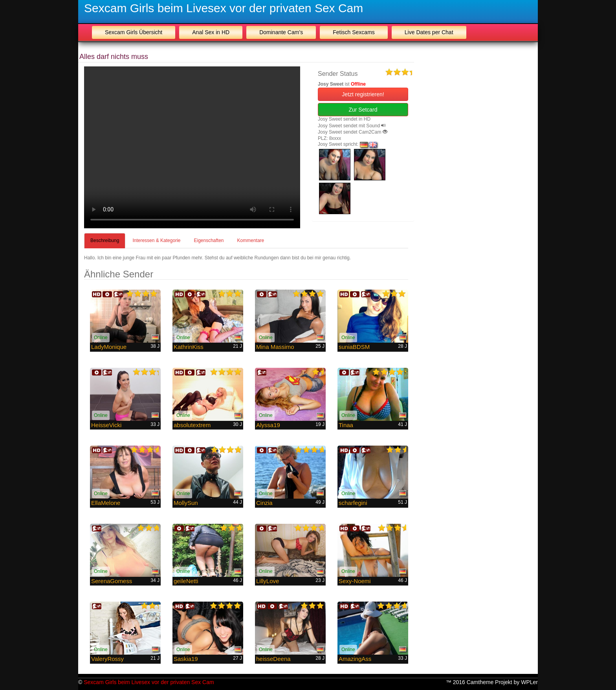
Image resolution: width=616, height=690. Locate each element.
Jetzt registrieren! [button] (363, 94)
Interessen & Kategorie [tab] (156, 240)
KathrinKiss (189, 347)
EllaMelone (106, 503)
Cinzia (264, 503)
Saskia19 (186, 659)
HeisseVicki (106, 425)
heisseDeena (273, 659)
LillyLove (268, 581)
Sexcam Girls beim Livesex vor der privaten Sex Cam (224, 8)
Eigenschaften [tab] (209, 240)
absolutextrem (192, 425)
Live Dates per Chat (429, 32)
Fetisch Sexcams (354, 32)
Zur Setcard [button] (363, 110)
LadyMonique (109, 347)
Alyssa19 (268, 425)
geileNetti (186, 581)
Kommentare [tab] (251, 240)
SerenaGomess (112, 581)
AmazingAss (355, 659)
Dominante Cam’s (281, 32)
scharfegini (353, 503)
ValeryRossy (107, 659)
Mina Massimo (275, 347)
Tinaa (346, 425)
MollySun (186, 503)
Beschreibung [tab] (105, 240)
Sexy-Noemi (355, 581)
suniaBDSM (354, 347)
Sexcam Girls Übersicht (134, 32)
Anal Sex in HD (211, 32)
